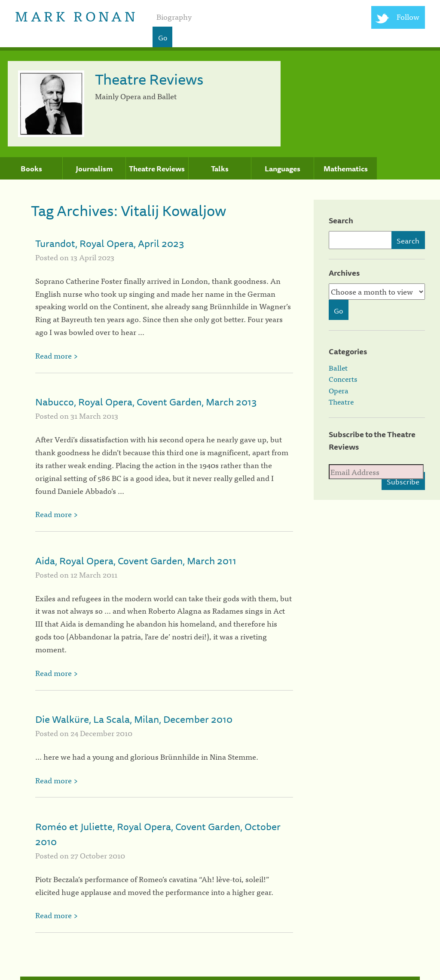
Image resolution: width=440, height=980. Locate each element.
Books (31, 169)
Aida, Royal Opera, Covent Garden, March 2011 (136, 561)
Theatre (341, 402)
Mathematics (346, 169)
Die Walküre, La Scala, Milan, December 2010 (134, 719)
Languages (283, 169)
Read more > (57, 355)
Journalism (94, 169)
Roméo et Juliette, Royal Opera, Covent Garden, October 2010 (158, 834)
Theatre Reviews (157, 169)
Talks (220, 169)
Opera (339, 390)
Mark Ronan (76, 15)
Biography (174, 17)
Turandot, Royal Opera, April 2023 (110, 243)
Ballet (338, 368)
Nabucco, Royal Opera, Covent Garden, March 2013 (146, 402)
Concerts (343, 379)
